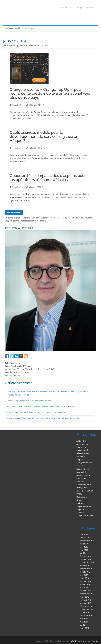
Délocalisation (83, 453)
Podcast (80, 503)
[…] (34, 118)
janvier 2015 (85, 559)
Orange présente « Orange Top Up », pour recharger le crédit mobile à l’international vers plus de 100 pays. (50, 94)
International (82, 478)
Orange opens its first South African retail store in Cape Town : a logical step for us (43, 418)
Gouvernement (83, 475)
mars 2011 (84, 628)
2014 (26, 29)
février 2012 (85, 600)
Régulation (81, 509)
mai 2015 (84, 550)
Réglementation (84, 506)
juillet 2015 (85, 544)
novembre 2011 (87, 609)
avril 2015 (84, 553)
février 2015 (85, 556)
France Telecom (83, 469)
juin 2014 (84, 575)
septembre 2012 (87, 594)
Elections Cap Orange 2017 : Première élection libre (29, 401)
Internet (80, 481)
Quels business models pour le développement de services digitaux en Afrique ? (44, 137)
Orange (79, 8)
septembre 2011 (87, 616)
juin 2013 (84, 587)
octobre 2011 (85, 613)
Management (82, 488)
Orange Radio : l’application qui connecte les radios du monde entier (37, 413)
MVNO (79, 494)
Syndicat (90, 8)
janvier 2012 (85, 603)
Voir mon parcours (13, 375)
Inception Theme (90, 641)
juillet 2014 (85, 572)
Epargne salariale (84, 463)
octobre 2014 (86, 566)
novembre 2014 (87, 563)
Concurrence (82, 447)
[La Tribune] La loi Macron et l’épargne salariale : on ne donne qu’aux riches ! (40, 407)
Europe (80, 466)
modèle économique (85, 491)
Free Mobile (82, 472)
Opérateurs (82, 497)
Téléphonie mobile (85, 516)
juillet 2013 (85, 584)
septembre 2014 (87, 569)
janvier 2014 (85, 581)
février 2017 (85, 538)
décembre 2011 (87, 606)
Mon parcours (66, 8)
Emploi (79, 460)
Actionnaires (82, 444)
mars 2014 (85, 578)
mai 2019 (84, 535)
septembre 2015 (87, 541)
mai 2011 (84, 622)
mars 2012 (85, 597)
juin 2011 (84, 619)
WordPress (76, 641)
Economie (81, 456)
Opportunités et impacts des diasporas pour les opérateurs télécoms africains (48, 178)
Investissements (84, 485)
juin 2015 (84, 547)
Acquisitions (82, 441)
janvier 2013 (85, 591)
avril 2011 (84, 625)
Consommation (83, 450)
